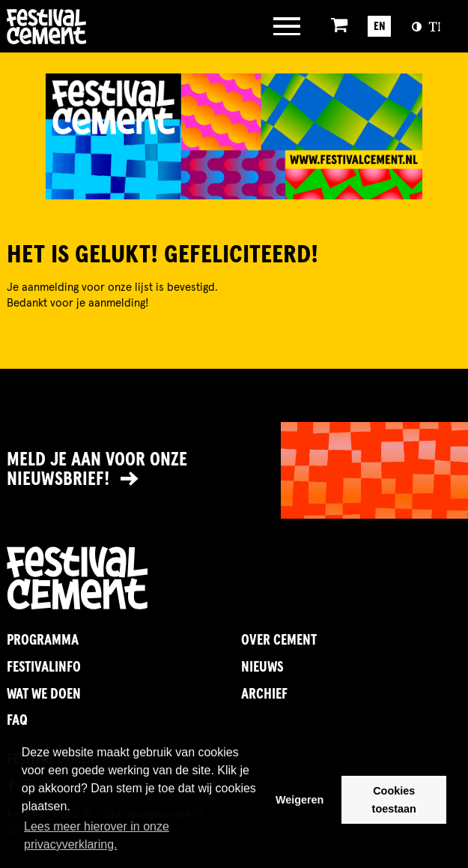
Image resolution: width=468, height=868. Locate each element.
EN (380, 27)
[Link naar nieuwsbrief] (234, 470)
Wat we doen (44, 694)
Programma (43, 641)
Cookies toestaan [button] (394, 800)
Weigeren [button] (300, 800)
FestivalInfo (44, 667)
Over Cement (279, 641)
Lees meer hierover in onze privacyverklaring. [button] (97, 835)
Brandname (94, 27)
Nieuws (262, 667)
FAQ (17, 721)
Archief (264, 694)
